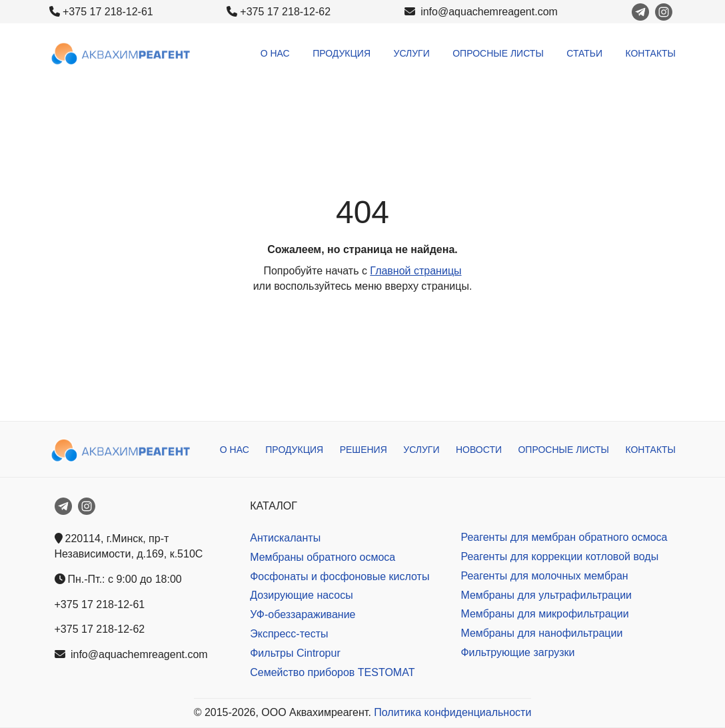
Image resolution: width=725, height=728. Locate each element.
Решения (363, 450)
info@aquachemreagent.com (481, 12)
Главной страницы (415, 271)
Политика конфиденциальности (452, 712)
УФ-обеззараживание (303, 614)
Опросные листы (498, 53)
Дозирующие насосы (301, 595)
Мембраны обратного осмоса (323, 557)
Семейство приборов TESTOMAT (332, 672)
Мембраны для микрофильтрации (544, 614)
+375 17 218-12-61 (108, 12)
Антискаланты (285, 538)
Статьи (584, 53)
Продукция (342, 53)
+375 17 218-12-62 (285, 12)
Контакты (650, 53)
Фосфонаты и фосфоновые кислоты (340, 576)
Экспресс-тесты (289, 634)
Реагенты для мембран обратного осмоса (564, 537)
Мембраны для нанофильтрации (541, 633)
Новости (479, 450)
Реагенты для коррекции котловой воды (559, 556)
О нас (275, 53)
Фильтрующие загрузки (517, 652)
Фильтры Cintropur (295, 653)
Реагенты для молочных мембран (544, 576)
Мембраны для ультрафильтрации (546, 595)
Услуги (412, 53)
